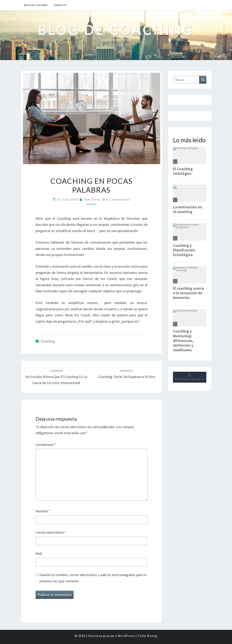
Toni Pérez (92, 199)
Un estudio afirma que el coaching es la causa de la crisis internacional (56, 377)
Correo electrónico (51, 532)
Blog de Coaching (36, 5)
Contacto (60, 5)
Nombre (43, 511)
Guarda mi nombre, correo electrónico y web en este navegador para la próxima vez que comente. (93, 578)
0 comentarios (118, 199)
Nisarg (152, 636)
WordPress (126, 636)
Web (39, 554)
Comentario (46, 445)
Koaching (48, 341)
